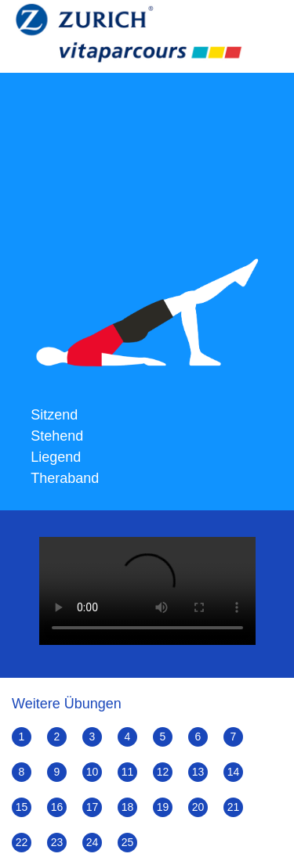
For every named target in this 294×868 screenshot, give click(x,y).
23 (57, 842)
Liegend (56, 457)
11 (128, 772)
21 (234, 807)
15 (22, 807)
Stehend (57, 436)
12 (163, 772)
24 (93, 842)
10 (93, 772)
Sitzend (54, 415)
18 (128, 807)
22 (22, 842)
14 (234, 772)
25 (128, 842)
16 (57, 807)
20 (198, 807)
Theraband (65, 478)
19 (163, 807)
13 (198, 772)
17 (93, 807)
